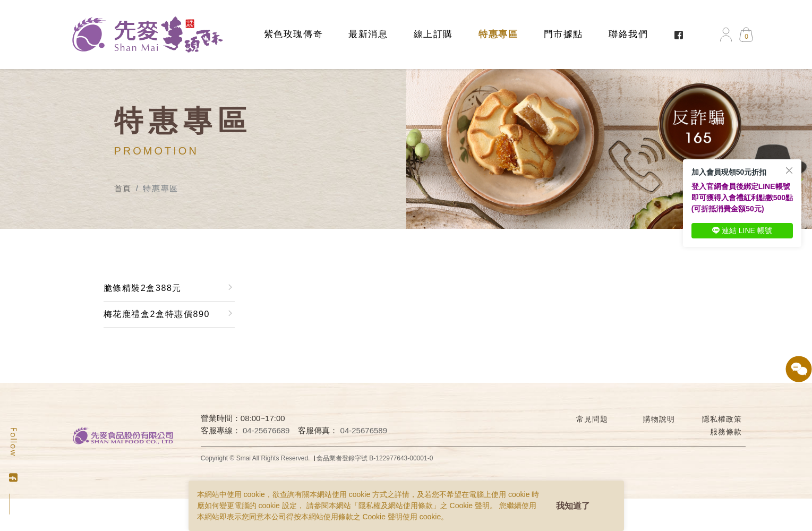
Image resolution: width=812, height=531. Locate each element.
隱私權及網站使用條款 (396, 506)
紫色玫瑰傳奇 (294, 34)
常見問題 (592, 419)
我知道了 (573, 506)
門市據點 (563, 34)
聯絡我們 (628, 34)
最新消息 (368, 34)
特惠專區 (498, 34)
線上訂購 (433, 34)
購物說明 (659, 419)
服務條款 (726, 432)
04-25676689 (266, 430)
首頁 (123, 188)
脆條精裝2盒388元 (143, 288)
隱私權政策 (722, 419)
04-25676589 (364, 430)
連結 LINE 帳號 (742, 230)
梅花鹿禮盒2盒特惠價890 (157, 314)
